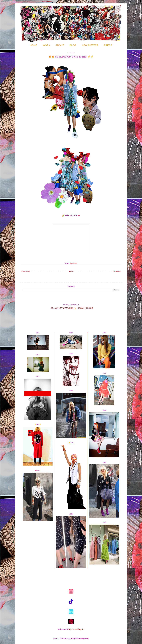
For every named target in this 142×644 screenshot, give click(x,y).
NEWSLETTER (90, 45)
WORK (46, 45)
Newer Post (26, 272)
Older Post (117, 272)
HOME (34, 45)
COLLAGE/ (55, 308)
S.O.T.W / (62, 308)
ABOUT (60, 45)
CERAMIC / (82, 308)
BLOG (73, 45)
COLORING (89, 308)
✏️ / (76, 308)
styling (75, 263)
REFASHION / (70, 308)
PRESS (108, 45)
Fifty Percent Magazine (76, 629)
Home (71, 272)
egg (71, 263)
